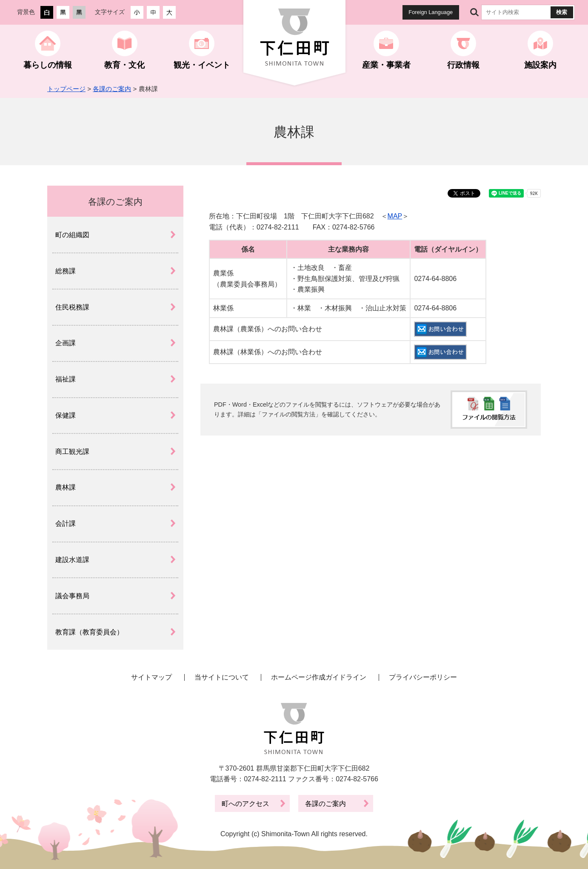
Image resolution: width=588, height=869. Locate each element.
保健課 (66, 415)
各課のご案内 (112, 89)
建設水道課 (72, 560)
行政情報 (463, 65)
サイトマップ (151, 677)
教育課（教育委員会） (89, 632)
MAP (395, 216)
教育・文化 (124, 65)
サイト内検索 (474, 12)
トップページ (66, 89)
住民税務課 (72, 307)
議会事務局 (72, 596)
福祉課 (66, 379)
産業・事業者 (386, 65)
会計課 (66, 523)
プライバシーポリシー (423, 677)
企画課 (66, 343)
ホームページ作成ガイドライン (319, 677)
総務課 (66, 271)
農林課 (66, 487)
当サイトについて (222, 677)
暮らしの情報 (48, 65)
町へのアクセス (245, 804)
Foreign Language (431, 12)
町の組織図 (72, 235)
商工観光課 (72, 452)
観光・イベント (202, 65)
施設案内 (540, 65)
